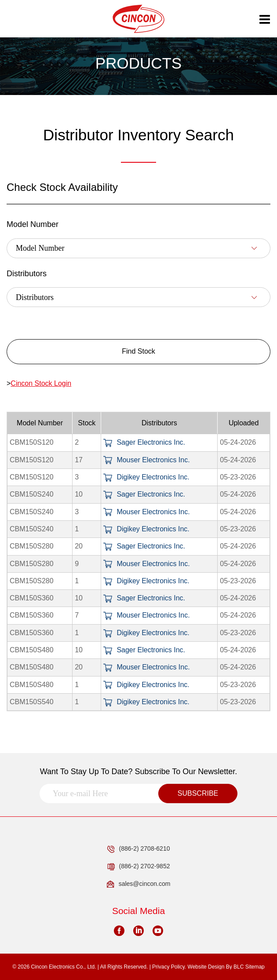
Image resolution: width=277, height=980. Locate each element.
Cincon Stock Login (41, 383)
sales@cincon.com (139, 884)
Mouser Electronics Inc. (146, 460)
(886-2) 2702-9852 (139, 867)
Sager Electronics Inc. (144, 442)
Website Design (206, 967)
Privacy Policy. (169, 967)
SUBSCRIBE (198, 793)
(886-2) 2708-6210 (139, 849)
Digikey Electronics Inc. (146, 477)
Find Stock (138, 351)
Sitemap (255, 967)
